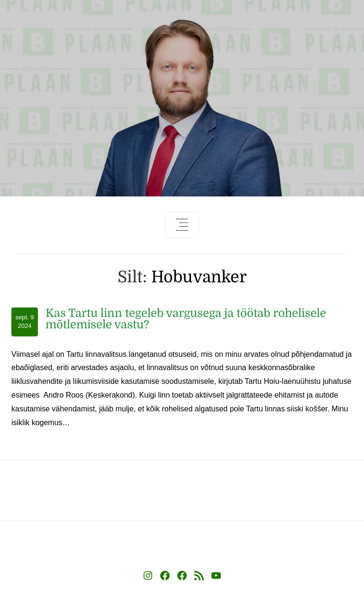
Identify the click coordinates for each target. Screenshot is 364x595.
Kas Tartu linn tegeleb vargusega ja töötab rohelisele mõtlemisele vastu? (186, 319)
